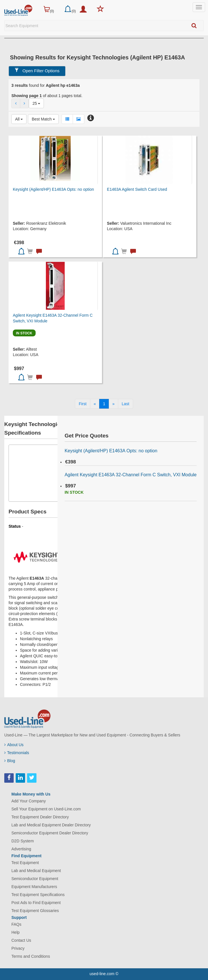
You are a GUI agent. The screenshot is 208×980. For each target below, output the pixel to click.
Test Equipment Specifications (38, 895)
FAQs (16, 924)
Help (16, 932)
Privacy (18, 948)
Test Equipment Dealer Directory (40, 817)
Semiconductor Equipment (35, 879)
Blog (10, 761)
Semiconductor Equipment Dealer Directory (50, 833)
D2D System (23, 841)
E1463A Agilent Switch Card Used (137, 189)
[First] (82, 404)
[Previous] (95, 404)
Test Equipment (25, 863)
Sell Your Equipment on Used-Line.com (46, 809)
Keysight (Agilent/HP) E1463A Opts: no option (53, 189)
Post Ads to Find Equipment (36, 903)
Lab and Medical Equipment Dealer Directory (51, 825)
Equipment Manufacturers (34, 887)
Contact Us (21, 940)
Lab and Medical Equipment (36, 871)
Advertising (21, 849)
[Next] (113, 404)
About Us (14, 745)
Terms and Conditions (31, 956)
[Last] (125, 404)
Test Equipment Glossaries (35, 911)
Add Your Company (29, 801)
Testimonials (17, 753)
